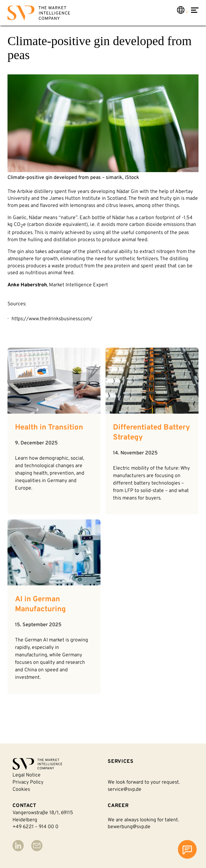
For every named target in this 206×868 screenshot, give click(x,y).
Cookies (21, 790)
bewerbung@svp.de (129, 827)
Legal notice (27, 775)
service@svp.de (125, 790)
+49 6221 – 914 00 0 (35, 827)
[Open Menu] (195, 13)
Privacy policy (28, 782)
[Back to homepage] (39, 14)
